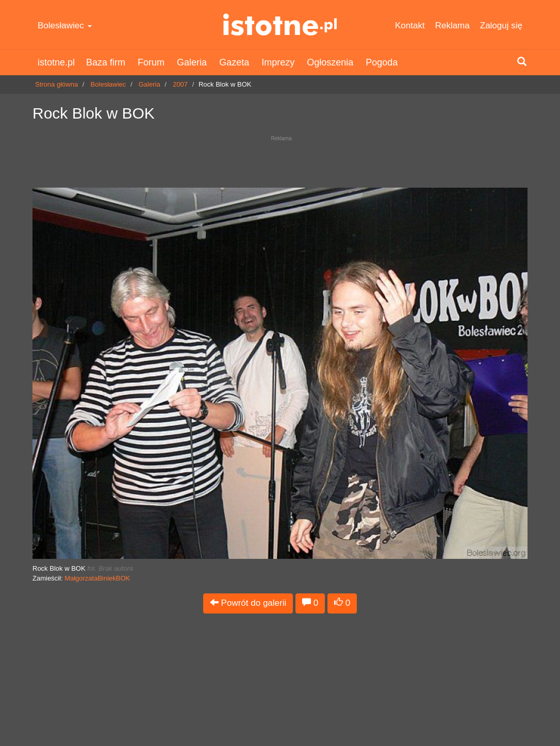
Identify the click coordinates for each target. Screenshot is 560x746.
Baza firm (106, 62)
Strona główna (56, 84)
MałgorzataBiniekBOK (97, 578)
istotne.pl (280, 24)
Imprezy (278, 62)
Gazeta (234, 62)
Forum (151, 62)
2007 (180, 84)
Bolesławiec (65, 26)
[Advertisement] (280, 159)
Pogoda (382, 62)
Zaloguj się (501, 26)
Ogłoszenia (330, 62)
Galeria (192, 62)
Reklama (452, 26)
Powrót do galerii (248, 603)
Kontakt (410, 26)
